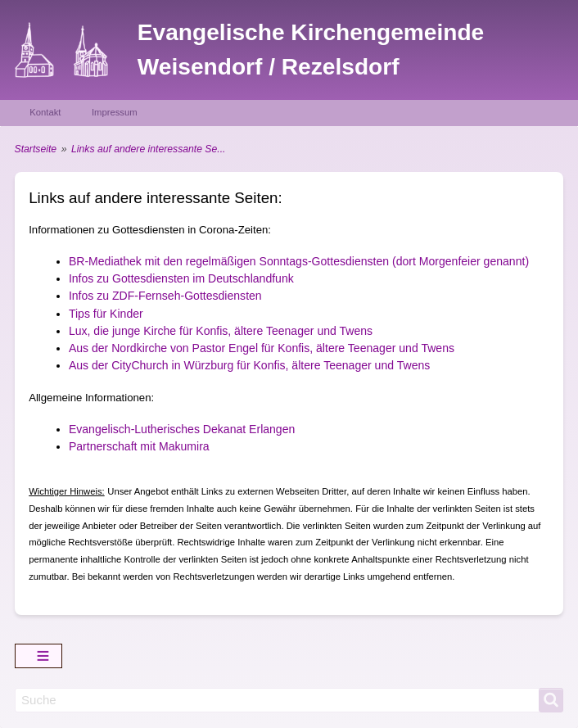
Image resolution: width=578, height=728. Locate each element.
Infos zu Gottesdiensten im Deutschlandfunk (181, 278)
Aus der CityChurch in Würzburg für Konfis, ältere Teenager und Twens (249, 365)
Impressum (115, 112)
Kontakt (45, 112)
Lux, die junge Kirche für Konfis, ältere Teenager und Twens (221, 331)
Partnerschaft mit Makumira (139, 446)
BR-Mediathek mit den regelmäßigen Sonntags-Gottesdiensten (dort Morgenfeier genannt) (299, 261)
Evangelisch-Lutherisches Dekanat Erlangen (182, 429)
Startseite (36, 149)
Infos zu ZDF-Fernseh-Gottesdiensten (165, 296)
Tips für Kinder (106, 314)
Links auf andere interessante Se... (148, 149)
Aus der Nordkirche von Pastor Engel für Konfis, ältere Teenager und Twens (262, 348)
